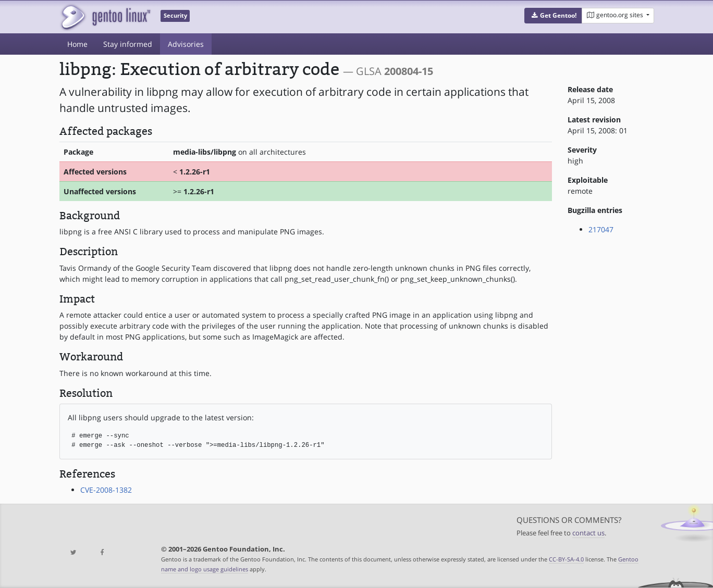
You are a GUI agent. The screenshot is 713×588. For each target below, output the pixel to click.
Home (77, 44)
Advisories (186, 44)
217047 (601, 229)
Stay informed (128, 44)
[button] (553, 16)
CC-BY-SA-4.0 (566, 559)
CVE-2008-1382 (106, 490)
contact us (588, 533)
